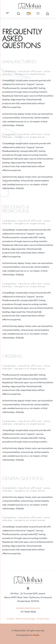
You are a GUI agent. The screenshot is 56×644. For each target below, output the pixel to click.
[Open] (38, 14)
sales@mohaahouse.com (28, 608)
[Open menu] (8, 13)
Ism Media (34, 635)
